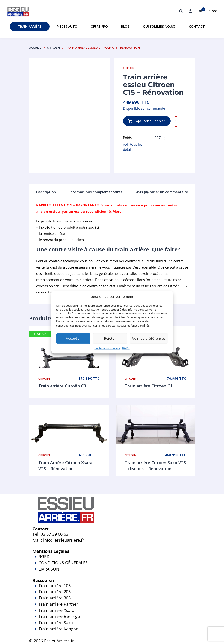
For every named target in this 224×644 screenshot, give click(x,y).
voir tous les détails (133, 147)
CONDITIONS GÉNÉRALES (63, 563)
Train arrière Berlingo (59, 616)
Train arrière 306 (55, 598)
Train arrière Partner (58, 604)
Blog (125, 26)
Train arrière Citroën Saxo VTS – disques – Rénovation (155, 466)
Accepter (73, 339)
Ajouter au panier (147, 121)
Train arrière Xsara (56, 610)
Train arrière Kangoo (112, 632)
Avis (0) (142, 192)
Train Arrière (30, 26)
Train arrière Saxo (56, 623)
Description (46, 192)
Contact (197, 26)
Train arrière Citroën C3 (62, 386)
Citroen (53, 48)
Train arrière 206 (55, 592)
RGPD (126, 348)
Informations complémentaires (96, 192)
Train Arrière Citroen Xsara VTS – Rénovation (65, 466)
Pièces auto (67, 26)
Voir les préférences (149, 339)
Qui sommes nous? (159, 26)
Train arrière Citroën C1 (149, 386)
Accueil (35, 48)
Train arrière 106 (55, 586)
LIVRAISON (112, 572)
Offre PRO (99, 26)
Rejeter (110, 339)
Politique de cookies (107, 348)
